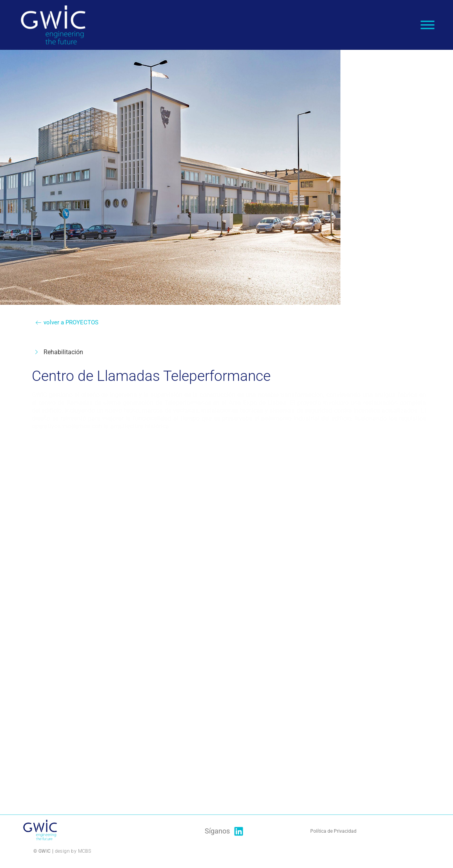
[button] (96, 177)
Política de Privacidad (334, 831)
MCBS (85, 851)
